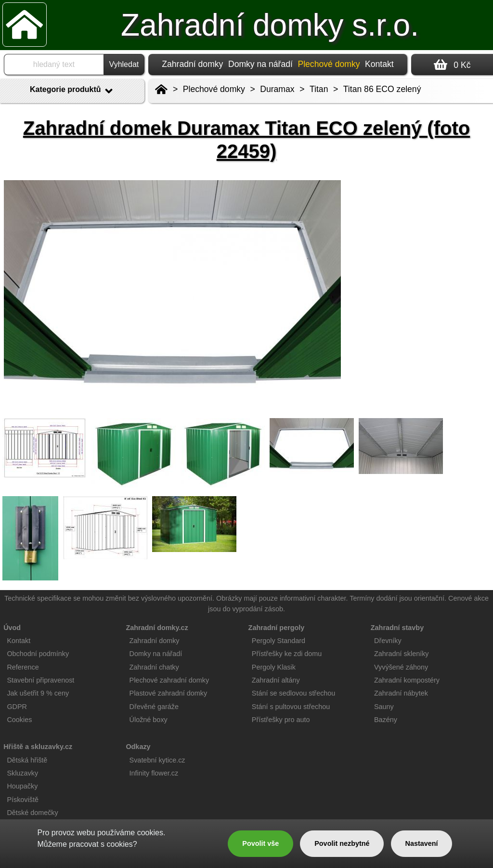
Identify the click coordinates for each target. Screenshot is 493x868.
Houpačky (22, 786)
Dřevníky (388, 641)
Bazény (386, 720)
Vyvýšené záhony (401, 667)
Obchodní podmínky (38, 654)
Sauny (384, 707)
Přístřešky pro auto (281, 720)
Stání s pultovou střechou (291, 707)
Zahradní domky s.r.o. (270, 25)
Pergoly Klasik (274, 667)
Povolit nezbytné (342, 843)
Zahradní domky (192, 64)
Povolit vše (260, 843)
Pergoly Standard (279, 641)
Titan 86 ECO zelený (382, 89)
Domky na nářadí (260, 64)
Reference (23, 667)
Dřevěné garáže (154, 707)
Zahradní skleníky (402, 654)
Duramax (277, 89)
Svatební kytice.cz (157, 760)
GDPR (17, 707)
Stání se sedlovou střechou (294, 693)
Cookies (19, 720)
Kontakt (379, 64)
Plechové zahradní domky (169, 680)
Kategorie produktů (72, 91)
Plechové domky (214, 89)
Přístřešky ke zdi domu (287, 654)
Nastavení (422, 843)
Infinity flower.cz (154, 773)
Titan (319, 89)
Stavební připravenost (40, 680)
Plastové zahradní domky (169, 693)
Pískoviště (23, 800)
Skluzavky (22, 773)
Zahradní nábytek (401, 693)
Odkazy (138, 747)
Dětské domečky (32, 813)
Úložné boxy (149, 720)
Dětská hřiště (27, 760)
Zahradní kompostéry (407, 680)
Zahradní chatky (154, 667)
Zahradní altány (276, 680)
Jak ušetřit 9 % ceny (38, 693)
